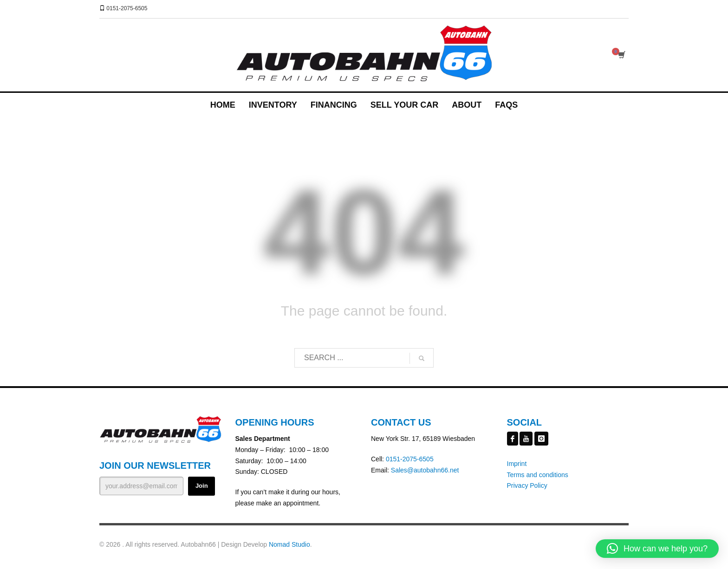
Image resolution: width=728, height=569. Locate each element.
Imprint (517, 464)
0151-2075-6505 (410, 459)
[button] (657, 549)
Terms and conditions (538, 475)
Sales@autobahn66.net (425, 470)
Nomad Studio (289, 544)
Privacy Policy (527, 485)
